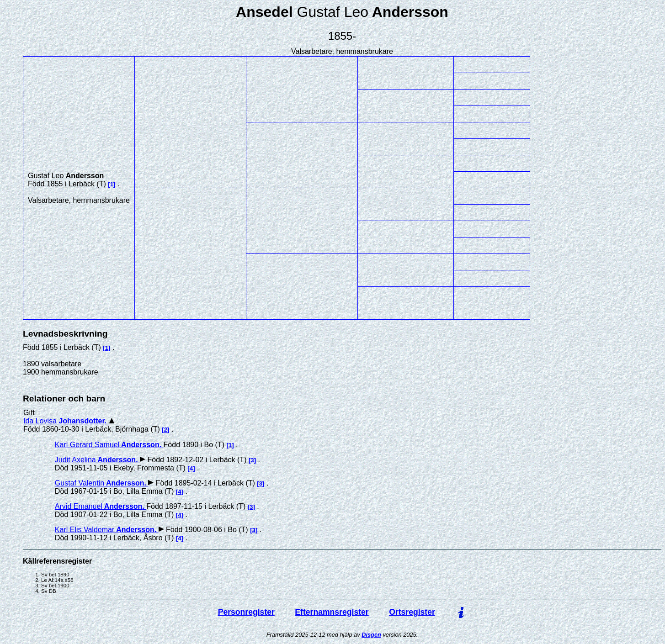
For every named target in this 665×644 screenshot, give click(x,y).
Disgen (371, 635)
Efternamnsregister (332, 612)
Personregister (246, 612)
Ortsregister (412, 612)
